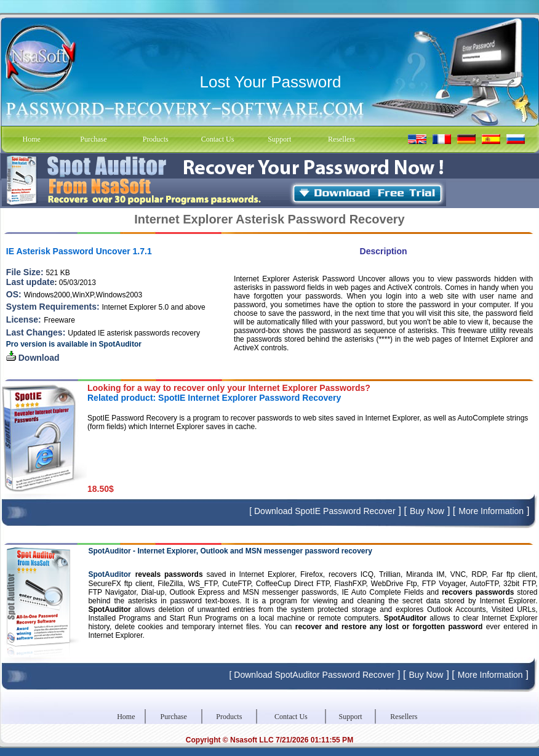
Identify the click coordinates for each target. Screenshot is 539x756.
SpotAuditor (109, 574)
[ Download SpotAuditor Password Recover (312, 675)
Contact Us (218, 139)
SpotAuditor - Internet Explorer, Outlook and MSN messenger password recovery (230, 551)
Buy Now (427, 511)
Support (279, 139)
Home (31, 139)
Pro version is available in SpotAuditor (74, 344)
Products (156, 139)
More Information (491, 511)
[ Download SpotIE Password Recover (322, 511)
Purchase (93, 139)
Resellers (341, 139)
